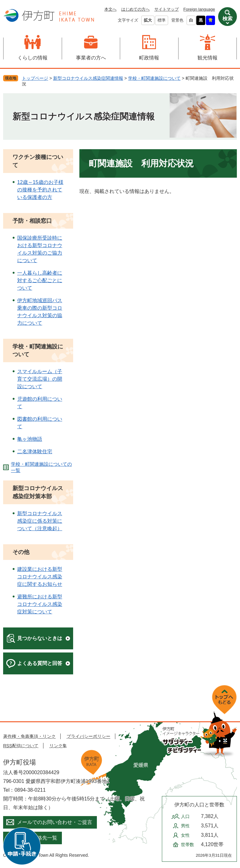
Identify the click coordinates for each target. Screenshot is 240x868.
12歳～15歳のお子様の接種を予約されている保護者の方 (40, 190)
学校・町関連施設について (154, 78)
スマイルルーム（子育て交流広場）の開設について (40, 379)
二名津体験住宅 (35, 452)
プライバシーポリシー (88, 736)
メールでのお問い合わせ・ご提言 (55, 822)
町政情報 (149, 58)
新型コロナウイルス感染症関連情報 (88, 78)
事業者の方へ (91, 58)
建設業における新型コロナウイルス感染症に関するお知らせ (40, 577)
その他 (21, 552)
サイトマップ (167, 9)
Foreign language (199, 9)
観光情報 (207, 58)
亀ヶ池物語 (30, 439)
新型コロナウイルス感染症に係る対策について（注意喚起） (40, 521)
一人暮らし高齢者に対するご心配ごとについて (40, 280)
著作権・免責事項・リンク (29, 736)
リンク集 (58, 746)
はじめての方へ (135, 9)
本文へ (110, 9)
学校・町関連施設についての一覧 (41, 467)
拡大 (148, 20)
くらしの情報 (32, 58)
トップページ (35, 78)
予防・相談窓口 (32, 221)
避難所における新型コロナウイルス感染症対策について (40, 604)
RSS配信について (21, 746)
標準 (162, 20)
